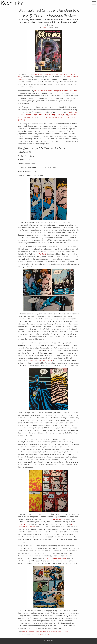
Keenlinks (50, 641)
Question (65, 632)
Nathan (45, 27)
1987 (27, 632)
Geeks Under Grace (38, 635)
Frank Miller (22, 524)
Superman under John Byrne (55, 558)
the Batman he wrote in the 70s (40, 360)
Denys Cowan (46, 632)
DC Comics (31, 632)
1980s (23, 632)
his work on (57, 519)
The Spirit (42, 254)
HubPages (49, 635)
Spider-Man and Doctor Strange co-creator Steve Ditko (55, 91)
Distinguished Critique (57, 632)
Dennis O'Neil (38, 632)
